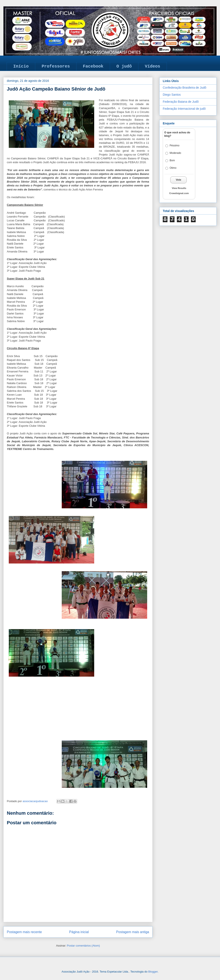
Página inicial (79, 932)
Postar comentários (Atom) (83, 946)
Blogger (153, 972)
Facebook (93, 66)
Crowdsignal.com (179, 193)
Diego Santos (172, 95)
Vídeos (153, 66)
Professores (56, 66)
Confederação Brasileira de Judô (185, 88)
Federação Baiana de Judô (181, 102)
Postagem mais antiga (133, 932)
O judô (124, 66)
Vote (178, 180)
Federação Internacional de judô (184, 109)
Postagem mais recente (24, 932)
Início (21, 66)
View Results (179, 188)
